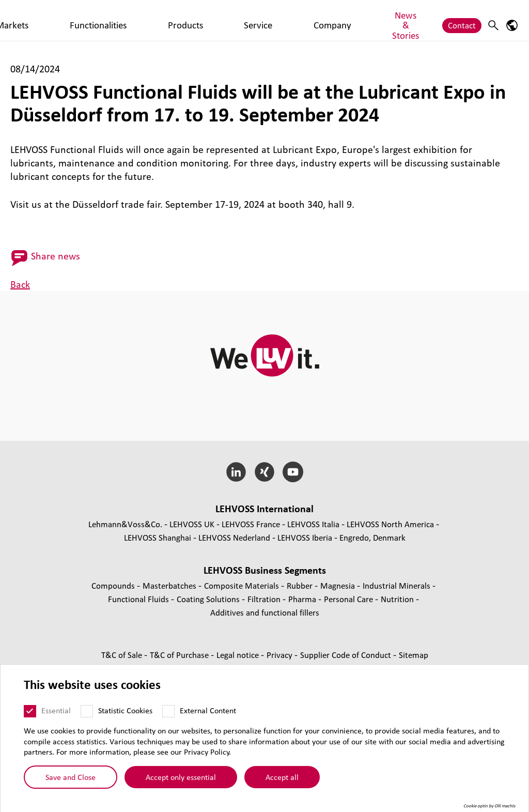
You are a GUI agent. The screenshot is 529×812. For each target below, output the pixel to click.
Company (314, 20)
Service (273, 20)
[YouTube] (293, 472)
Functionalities (179, 20)
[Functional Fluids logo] (49, 20)
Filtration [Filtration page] (265, 599)
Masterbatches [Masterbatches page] (170, 585)
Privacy (281, 655)
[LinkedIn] (236, 472)
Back (20, 284)
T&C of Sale (123, 655)
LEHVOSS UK (192, 524)
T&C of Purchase (180, 655)
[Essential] (30, 716)
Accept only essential (181, 782)
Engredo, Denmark (372, 537)
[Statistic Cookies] (87, 716)
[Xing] (265, 472)
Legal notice (239, 655)
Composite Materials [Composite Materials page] (243, 585)
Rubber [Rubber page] (301, 585)
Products (233, 20)
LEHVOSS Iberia (305, 537)
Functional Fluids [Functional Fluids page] (139, 599)
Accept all (282, 782)
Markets (127, 20)
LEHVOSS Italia (313, 524)
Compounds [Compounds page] (114, 585)
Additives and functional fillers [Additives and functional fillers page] (265, 612)
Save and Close (71, 782)
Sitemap (414, 655)
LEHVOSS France (251, 524)
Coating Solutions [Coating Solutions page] (209, 599)
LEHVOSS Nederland (234, 537)
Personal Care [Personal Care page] (349, 599)
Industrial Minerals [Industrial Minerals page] (398, 585)
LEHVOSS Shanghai (158, 537)
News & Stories (370, 20)
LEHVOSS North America (390, 524)
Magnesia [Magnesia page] (339, 585)
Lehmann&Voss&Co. (125, 524)
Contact (462, 20)
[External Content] (168, 716)
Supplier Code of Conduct (347, 655)
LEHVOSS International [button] (264, 509)
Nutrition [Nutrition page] (398, 599)
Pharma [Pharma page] (303, 599)
